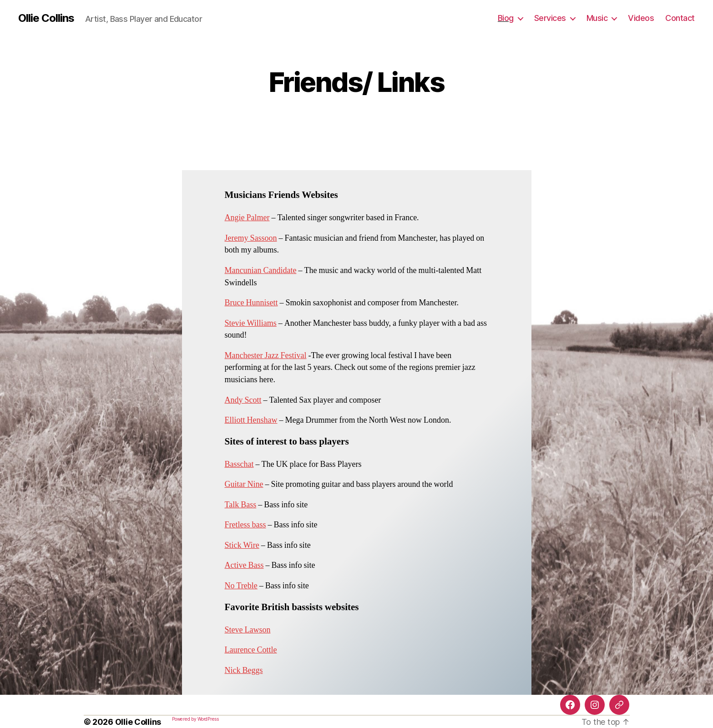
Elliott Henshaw (251, 420)
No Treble (241, 586)
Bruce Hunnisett (251, 303)
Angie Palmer (247, 218)
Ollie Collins (46, 18)
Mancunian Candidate (261, 270)
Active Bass (244, 565)
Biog (506, 18)
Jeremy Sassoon (251, 238)
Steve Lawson (248, 630)
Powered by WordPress (195, 719)
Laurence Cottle (251, 650)
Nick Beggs (244, 670)
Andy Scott (243, 400)
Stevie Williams (251, 323)
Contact (680, 18)
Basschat (239, 464)
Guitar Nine (244, 484)
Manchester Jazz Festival (266, 356)
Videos (641, 18)
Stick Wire (242, 545)
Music (597, 18)
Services (550, 18)
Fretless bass (245, 525)
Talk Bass (241, 505)
